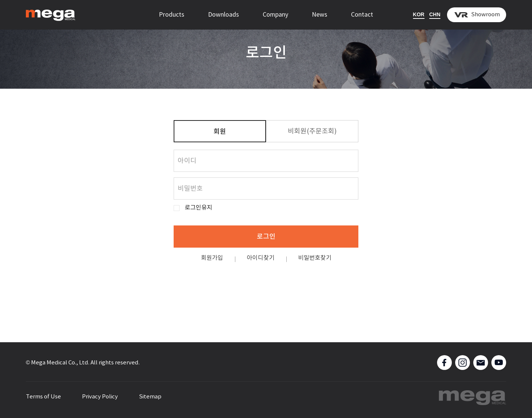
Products (172, 15)
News (320, 15)
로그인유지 (199, 208)
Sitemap (150, 397)
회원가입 (212, 258)
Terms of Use (43, 397)
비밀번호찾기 (315, 258)
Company (275, 15)
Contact (362, 15)
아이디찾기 (261, 258)
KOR (419, 14)
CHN (435, 14)
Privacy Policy (100, 397)
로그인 (266, 237)
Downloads (224, 15)
